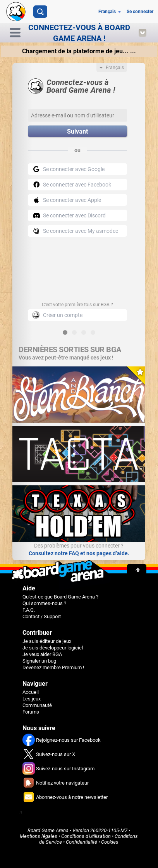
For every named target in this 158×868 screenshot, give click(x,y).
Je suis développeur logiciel (53, 648)
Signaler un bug (39, 661)
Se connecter (140, 12)
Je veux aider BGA (42, 654)
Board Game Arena (48, 830)
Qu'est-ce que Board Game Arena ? (60, 597)
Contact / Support (42, 616)
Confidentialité (82, 842)
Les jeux (32, 699)
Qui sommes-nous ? (44, 603)
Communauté (37, 705)
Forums (31, 712)
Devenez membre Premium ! (53, 667)
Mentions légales (39, 836)
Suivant (77, 131)
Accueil (31, 692)
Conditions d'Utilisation (86, 836)
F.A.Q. (29, 610)
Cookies (110, 842)
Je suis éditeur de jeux (47, 641)
